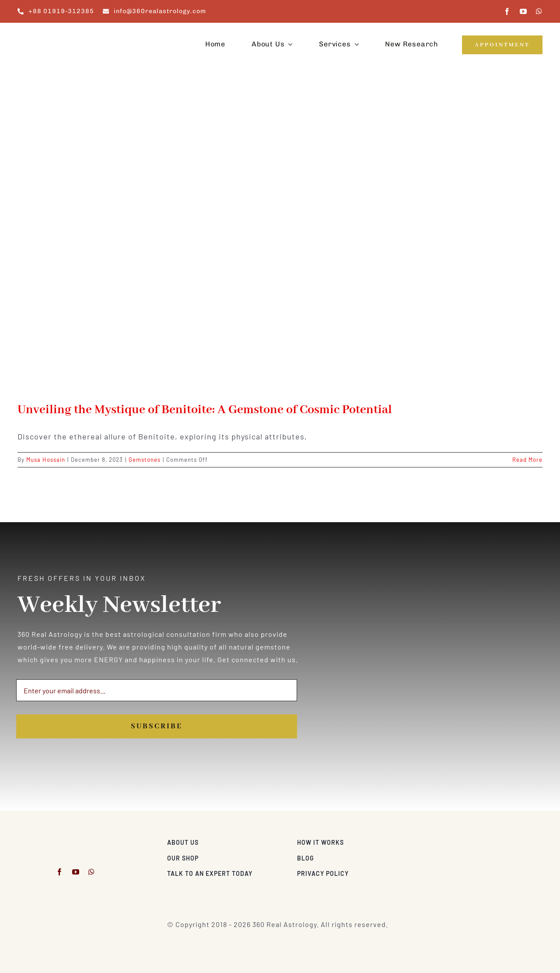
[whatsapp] (539, 11)
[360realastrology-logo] (45, 33)
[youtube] (523, 11)
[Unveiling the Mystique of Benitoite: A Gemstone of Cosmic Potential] (280, 241)
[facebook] (507, 11)
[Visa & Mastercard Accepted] (514, 840)
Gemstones (145, 460)
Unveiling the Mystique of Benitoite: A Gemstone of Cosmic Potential (205, 410)
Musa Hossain (46, 460)
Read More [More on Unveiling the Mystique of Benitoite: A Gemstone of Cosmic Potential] (527, 460)
